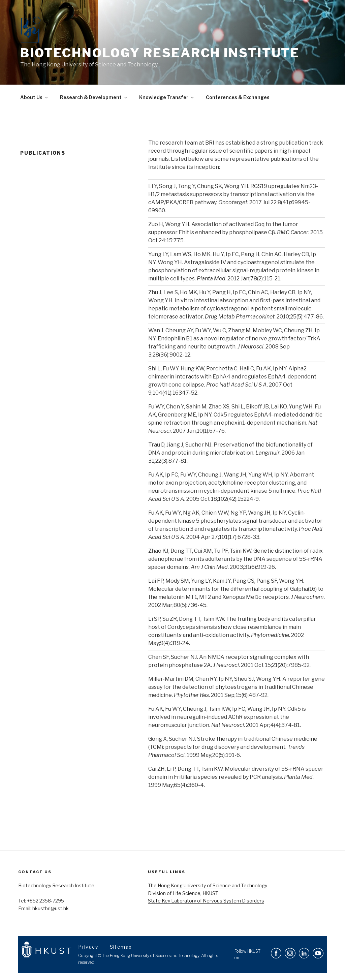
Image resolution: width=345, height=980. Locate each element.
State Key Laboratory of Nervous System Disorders (206, 901)
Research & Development (94, 97)
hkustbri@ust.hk (51, 908)
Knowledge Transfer (167, 97)
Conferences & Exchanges (238, 97)
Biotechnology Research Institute (160, 53)
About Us (35, 97)
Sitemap (121, 947)
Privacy (89, 947)
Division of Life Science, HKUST (183, 893)
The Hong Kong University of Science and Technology (208, 885)
